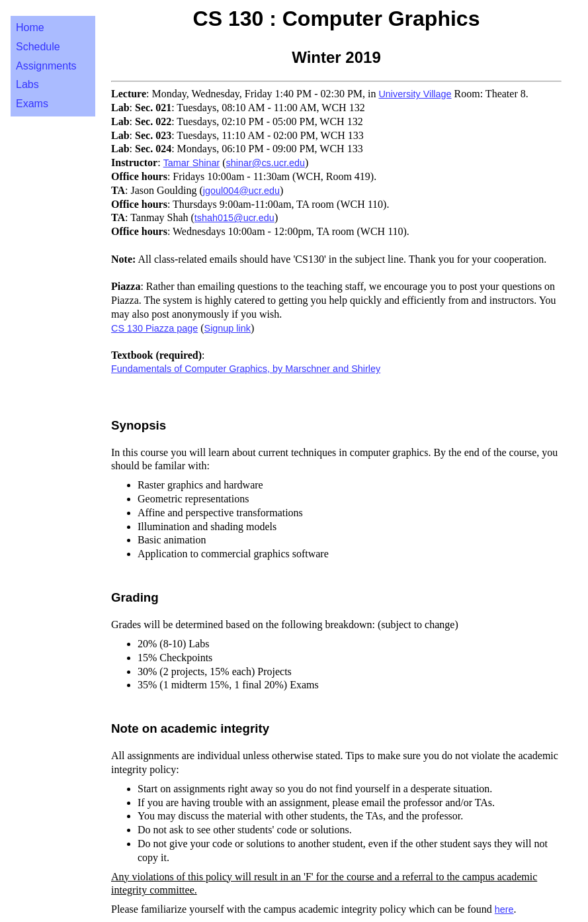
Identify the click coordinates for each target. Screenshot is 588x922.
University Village (415, 94)
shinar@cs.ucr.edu (266, 163)
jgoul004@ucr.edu (241, 191)
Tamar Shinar (192, 163)
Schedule (38, 47)
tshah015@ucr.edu (234, 218)
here (504, 909)
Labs (27, 84)
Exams (32, 104)
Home (30, 27)
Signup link (228, 328)
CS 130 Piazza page (154, 328)
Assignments (46, 66)
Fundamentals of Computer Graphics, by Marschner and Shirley (246, 369)
